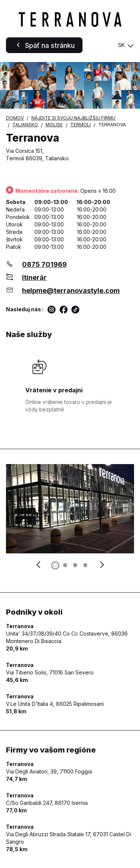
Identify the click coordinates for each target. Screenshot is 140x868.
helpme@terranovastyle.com (71, 291)
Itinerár (34, 277)
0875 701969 (44, 264)
